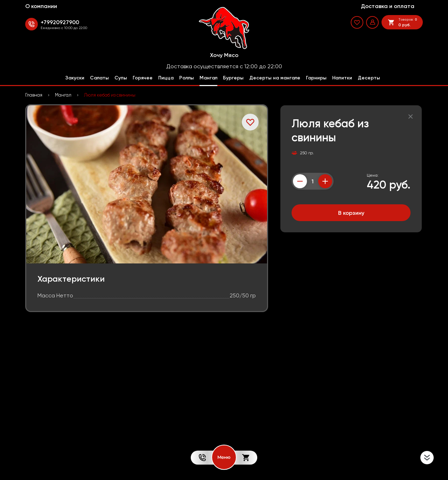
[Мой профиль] (372, 22)
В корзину (351, 213)
